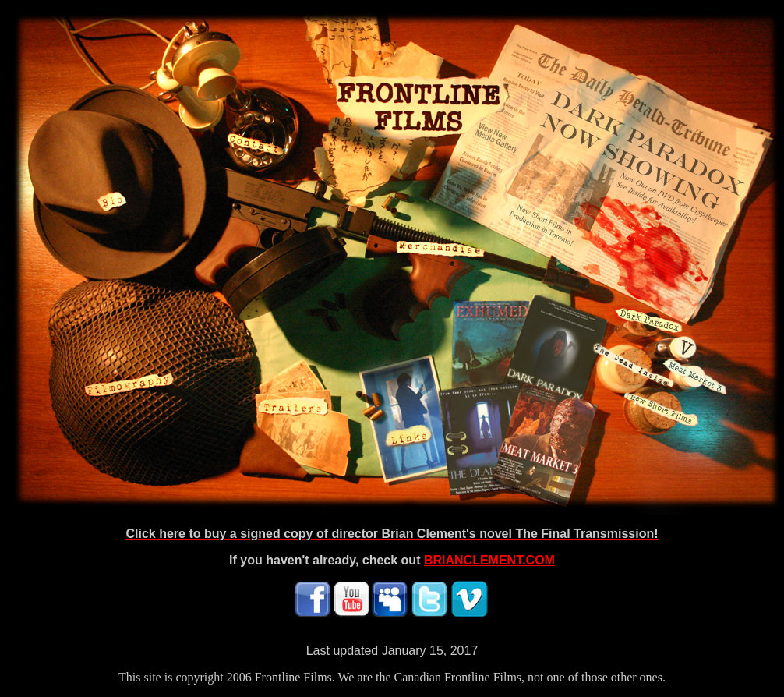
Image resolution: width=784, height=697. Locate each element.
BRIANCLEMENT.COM (489, 560)
